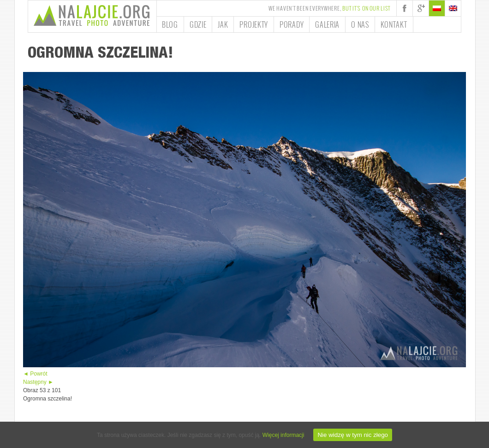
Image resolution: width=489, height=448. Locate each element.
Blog (170, 24)
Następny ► (38, 382)
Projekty (254, 24)
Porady (292, 24)
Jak (223, 24)
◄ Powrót (35, 374)
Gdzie (198, 24)
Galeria (327, 24)
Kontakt (394, 24)
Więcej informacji (283, 435)
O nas (360, 24)
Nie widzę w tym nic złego (353, 435)
